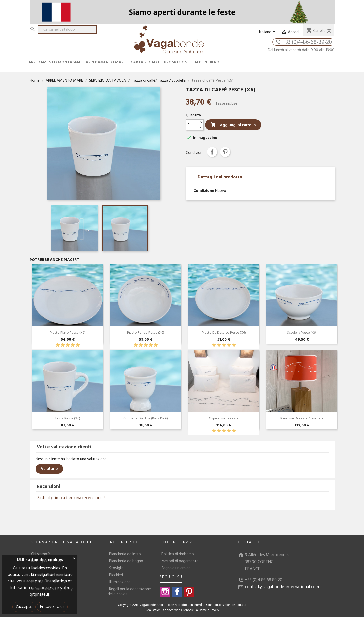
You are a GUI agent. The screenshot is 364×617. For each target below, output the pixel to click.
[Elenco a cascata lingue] (268, 32)
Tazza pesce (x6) (68, 419)
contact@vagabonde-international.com (282, 587)
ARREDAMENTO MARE (106, 62)
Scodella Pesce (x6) (302, 333)
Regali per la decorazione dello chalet (129, 592)
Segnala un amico (176, 568)
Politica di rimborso (178, 554)
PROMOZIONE (177, 62)
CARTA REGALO (145, 62)
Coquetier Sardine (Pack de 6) (146, 419)
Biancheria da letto (125, 554)
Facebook (177, 592)
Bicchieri (116, 575)
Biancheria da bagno (126, 561)
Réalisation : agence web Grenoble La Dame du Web (182, 610)
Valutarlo (49, 469)
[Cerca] (67, 30)
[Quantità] (192, 125)
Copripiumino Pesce (224, 419)
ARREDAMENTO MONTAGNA (55, 62)
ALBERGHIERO (207, 62)
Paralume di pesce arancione (302, 419)
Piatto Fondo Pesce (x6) (146, 333)
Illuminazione (120, 582)
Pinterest (225, 152)
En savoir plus (52, 607)
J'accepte (24, 607)
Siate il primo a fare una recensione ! (71, 498)
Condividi (212, 152)
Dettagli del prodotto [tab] (220, 177)
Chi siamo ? (41, 554)
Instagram (165, 592)
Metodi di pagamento (180, 561)
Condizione (204, 191)
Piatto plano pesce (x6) (68, 333)
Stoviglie (116, 568)
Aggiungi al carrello (233, 125)
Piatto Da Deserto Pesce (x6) (224, 333)
